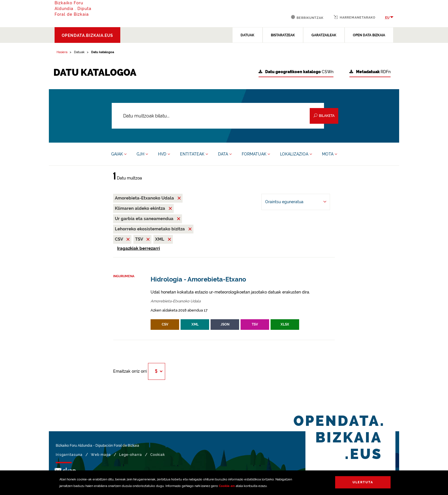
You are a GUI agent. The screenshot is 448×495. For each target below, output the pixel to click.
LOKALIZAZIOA (296, 154)
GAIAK (119, 154)
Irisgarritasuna (69, 455)
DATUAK (247, 35)
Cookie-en (227, 486)
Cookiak (158, 455)
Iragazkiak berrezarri (139, 248)
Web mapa (101, 455)
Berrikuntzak (307, 17)
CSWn (296, 72)
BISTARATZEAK (283, 35)
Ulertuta (363, 482)
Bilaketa (324, 116)
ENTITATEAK (194, 154)
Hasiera (62, 52)
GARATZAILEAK (324, 35)
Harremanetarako (355, 17)
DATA (225, 154)
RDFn (370, 72)
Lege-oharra (131, 455)
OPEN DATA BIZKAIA (369, 35)
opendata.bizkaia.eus (87, 35)
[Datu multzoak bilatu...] (218, 116)
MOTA (330, 154)
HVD (164, 154)
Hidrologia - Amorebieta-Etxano (198, 279)
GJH (142, 154)
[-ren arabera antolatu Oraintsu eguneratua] (296, 202)
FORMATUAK (256, 154)
